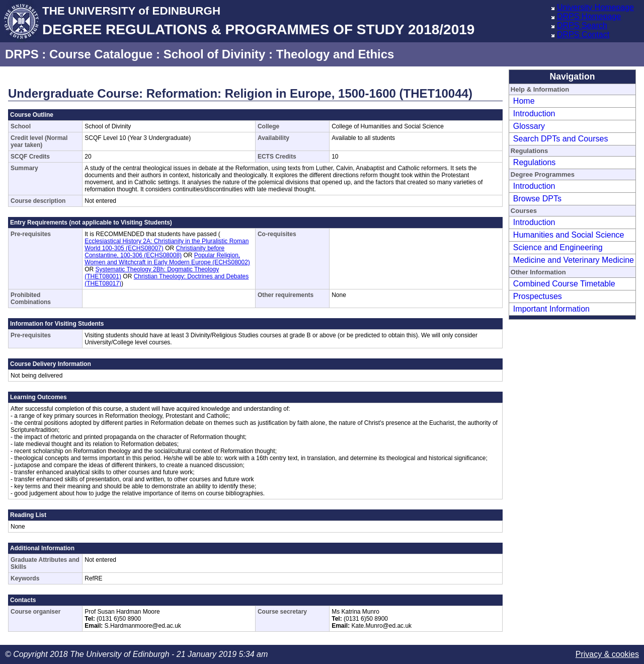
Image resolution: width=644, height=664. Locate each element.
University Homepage (595, 7)
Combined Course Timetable (564, 284)
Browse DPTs (537, 199)
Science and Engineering (558, 247)
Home (524, 101)
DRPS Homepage (589, 16)
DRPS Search (582, 25)
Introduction (534, 114)
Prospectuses (538, 296)
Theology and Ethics (335, 54)
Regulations (535, 162)
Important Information (551, 309)
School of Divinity (215, 54)
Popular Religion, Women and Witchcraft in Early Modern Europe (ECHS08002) (167, 259)
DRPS (22, 54)
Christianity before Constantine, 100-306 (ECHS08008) (154, 252)
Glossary (529, 126)
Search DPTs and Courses (561, 139)
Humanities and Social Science (569, 235)
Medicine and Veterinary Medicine (574, 260)
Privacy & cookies (607, 654)
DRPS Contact (583, 34)
